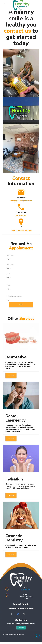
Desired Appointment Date (14, 296)
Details (11, 376)
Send (21, 305)
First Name (10, 255)
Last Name (10, 265)
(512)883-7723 (26, 590)
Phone (9, 285)
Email (8, 274)
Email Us (21, 628)
